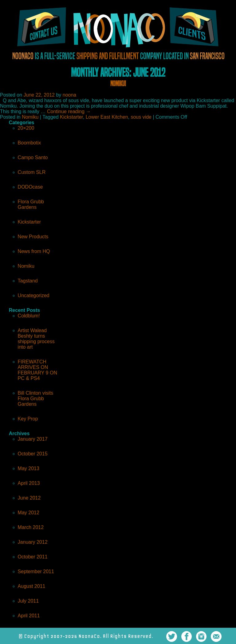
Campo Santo (33, 157)
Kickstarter (71, 117)
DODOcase (30, 187)
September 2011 (36, 571)
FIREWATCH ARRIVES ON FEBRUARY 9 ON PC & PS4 (37, 370)
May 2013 (29, 468)
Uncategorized (34, 295)
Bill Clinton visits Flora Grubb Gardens (36, 399)
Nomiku (30, 117)
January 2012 (33, 542)
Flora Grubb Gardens (31, 204)
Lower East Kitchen (107, 117)
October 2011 (33, 557)
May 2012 (29, 513)
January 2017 (33, 439)
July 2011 (28, 601)
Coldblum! (29, 316)
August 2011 (32, 586)
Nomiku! (118, 84)
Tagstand (28, 281)
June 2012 (29, 498)
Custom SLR (32, 172)
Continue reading (69, 111)
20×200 (26, 128)
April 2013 (29, 483)
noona (70, 95)
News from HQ (34, 251)
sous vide (141, 117)
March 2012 (31, 527)
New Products (33, 237)
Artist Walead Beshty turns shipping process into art (36, 339)
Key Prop (28, 419)
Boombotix (29, 143)
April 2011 (29, 616)
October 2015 (33, 454)
